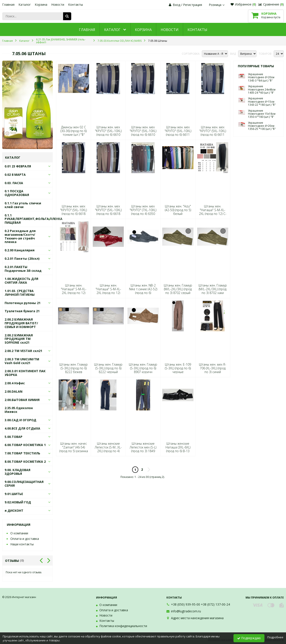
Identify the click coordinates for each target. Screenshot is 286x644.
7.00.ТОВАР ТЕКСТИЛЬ (22, 453)
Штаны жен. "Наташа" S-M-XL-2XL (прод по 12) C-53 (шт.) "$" (213, 212)
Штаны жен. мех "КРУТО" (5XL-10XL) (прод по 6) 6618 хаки (108, 212)
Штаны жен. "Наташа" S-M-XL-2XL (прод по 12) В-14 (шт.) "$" (108, 291)
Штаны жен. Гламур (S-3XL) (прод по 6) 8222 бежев (74, 368)
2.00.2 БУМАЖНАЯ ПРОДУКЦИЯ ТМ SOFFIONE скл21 (19, 339)
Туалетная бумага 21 (22, 311)
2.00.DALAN (14, 391)
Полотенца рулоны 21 (23, 303)
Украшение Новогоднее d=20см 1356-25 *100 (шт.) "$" (262, 126)
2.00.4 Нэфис (15, 383)
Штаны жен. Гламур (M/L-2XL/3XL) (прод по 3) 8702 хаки (213, 289)
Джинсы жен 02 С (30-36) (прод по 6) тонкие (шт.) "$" (74, 131)
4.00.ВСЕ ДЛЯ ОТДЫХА (22, 428)
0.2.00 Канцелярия (20, 250)
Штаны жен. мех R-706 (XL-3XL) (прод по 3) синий (213, 368)
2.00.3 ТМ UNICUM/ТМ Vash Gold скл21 (22, 361)
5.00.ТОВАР (14, 437)
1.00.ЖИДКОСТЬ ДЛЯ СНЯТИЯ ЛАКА (21, 281)
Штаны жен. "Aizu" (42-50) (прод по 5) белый (178, 210)
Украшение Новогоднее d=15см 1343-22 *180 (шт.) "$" (262, 102)
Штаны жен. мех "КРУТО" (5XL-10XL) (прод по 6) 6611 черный (213, 133)
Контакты (76, 5)
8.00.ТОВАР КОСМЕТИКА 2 (25, 462)
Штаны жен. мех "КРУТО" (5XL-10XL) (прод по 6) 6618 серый (74, 212)
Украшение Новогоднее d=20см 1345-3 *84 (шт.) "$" (261, 77)
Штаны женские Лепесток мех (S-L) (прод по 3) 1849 (143, 447)
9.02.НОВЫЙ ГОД (18, 502)
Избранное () (243, 4)
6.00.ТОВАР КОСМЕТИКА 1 (25, 445)
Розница (217, 5)
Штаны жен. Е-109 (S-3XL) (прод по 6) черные (178, 368)
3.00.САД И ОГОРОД (20, 420)
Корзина (41, 5)
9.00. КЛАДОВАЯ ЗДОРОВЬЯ (17, 472)
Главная (8, 5)
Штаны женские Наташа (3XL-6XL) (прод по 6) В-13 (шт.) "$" (178, 449)
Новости (58, 5)
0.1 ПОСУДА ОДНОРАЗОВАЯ (17, 193)
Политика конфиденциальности (123, 626)
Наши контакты (22, 544)
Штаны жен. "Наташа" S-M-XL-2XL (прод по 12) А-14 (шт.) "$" (74, 291)
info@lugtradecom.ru (186, 611)
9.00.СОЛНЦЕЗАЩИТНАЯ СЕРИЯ (24, 484)
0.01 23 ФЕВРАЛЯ (18, 166)
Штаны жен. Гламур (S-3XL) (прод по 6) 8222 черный (108, 368)
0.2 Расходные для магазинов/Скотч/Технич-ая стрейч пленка (20, 236)
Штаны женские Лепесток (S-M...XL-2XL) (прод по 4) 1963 (108, 449)
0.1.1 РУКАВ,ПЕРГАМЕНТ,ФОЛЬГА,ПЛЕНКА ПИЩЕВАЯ (34, 219)
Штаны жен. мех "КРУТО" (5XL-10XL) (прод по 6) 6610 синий (108, 133)
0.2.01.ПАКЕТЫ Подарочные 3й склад (23, 269)
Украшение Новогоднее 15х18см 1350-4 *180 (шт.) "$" (262, 114)
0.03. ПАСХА (14, 183)
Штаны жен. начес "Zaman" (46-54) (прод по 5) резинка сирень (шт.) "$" (74, 449)
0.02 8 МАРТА (15, 175)
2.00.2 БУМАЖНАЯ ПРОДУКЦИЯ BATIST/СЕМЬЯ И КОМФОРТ (21, 323)
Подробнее (275, 637)
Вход (177, 5)
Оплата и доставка (25, 539)
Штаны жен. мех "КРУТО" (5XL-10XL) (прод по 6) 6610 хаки (143, 133)
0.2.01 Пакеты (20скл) (22, 259)
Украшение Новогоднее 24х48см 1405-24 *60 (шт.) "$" (262, 89)
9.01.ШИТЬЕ (14, 494)
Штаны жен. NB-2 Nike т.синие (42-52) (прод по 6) (143, 289)
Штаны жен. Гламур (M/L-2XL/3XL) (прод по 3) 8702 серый (178, 289)
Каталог (25, 5)
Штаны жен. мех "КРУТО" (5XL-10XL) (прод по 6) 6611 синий (178, 133)
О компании (19, 533)
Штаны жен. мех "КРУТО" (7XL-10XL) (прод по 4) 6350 (143, 210)
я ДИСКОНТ (14, 511)
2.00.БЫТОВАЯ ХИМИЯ (22, 400)
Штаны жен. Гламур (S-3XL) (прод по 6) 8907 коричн (143, 368)
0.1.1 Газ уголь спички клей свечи (23, 205)
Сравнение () (271, 4)
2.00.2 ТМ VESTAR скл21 (23, 351)
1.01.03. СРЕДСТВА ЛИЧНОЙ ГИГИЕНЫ (20, 293)
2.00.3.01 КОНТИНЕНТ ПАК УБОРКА (25, 373)
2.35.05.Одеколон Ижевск (19, 410)
